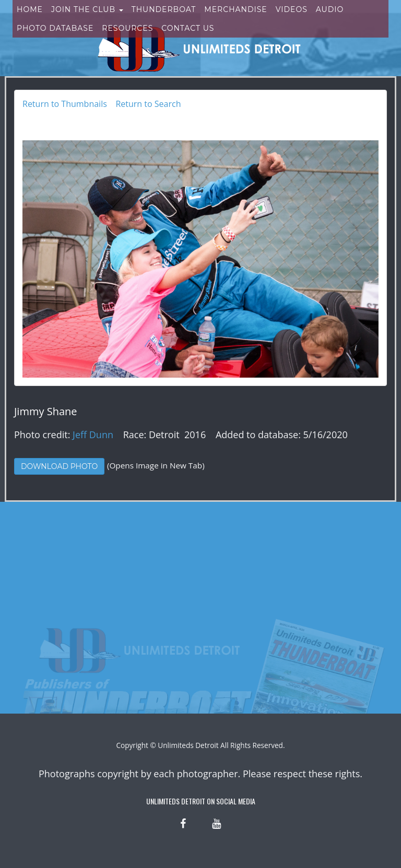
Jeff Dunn (93, 435)
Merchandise (235, 20)
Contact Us (188, 39)
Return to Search (148, 104)
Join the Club (87, 20)
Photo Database (55, 39)
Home (30, 20)
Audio (330, 20)
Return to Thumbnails (65, 104)
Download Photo (59, 466)
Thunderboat (164, 20)
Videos (292, 20)
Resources (127, 39)
